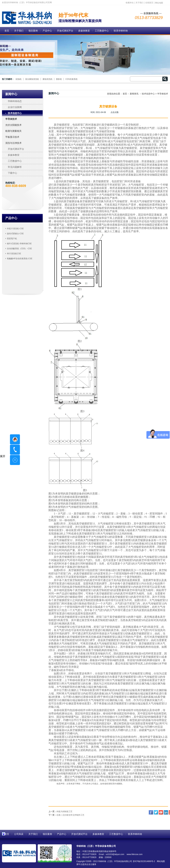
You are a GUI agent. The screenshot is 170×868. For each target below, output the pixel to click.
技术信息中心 (148, 94)
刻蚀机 (19, 79)
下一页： (66, 815)
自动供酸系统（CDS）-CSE (19, 249)
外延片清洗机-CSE (15, 229)
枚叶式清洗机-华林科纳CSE (19, 244)
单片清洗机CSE (14, 254)
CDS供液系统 (71, 79)
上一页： (60, 812)
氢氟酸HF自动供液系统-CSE (20, 259)
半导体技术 (163, 94)
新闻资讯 (134, 94)
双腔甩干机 (12, 239)
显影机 (59, 79)
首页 (7, 31)
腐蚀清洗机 (47, 79)
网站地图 (160, 861)
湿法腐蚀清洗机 (32, 79)
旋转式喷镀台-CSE (15, 234)
